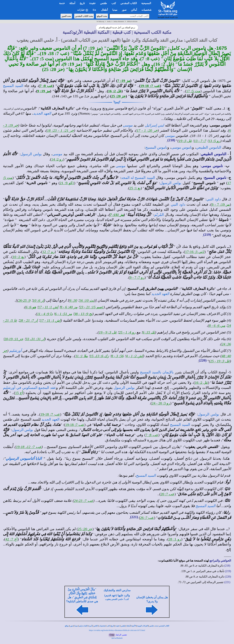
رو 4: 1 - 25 (127, 332)
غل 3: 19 (185, 141)
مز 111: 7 (117, 215)
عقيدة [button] (93, 3)
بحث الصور (66, 16)
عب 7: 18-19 (150, 86)
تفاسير (152, 626)
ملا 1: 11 (82, 356)
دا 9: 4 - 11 (45, 314)
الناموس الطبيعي (209, 147)
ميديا (76, 626)
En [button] (95, 10)
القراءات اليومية (143, 626)
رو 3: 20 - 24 (161, 403)
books (109, 21)
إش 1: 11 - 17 (48, 307)
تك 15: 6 (149, 332)
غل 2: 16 (115, 91)
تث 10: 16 (87, 300)
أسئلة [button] (72, 3)
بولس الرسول (31, 154)
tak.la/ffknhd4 (117, 638)
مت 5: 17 (193, 91)
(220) (203, 360)
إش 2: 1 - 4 (134, 356)
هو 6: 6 (31, 307)
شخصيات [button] (147, 10)
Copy (112, 635)
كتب (108, 626)
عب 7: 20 (168, 494)
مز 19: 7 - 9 (221, 204)
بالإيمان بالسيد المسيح (157, 372)
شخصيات (102, 626)
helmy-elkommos (119, 21)
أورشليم (15, 351)
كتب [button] (114, 3)
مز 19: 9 (44, 91)
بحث (156, 626)
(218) (171, 140)
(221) (134, 517)
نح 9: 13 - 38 (83, 314)
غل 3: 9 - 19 (108, 332)
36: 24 (226, 344)
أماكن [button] (134, 10)
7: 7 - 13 (200, 141)
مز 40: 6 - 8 (69, 307)
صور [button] (124, 10)
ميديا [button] (115, 10)
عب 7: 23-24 (84, 501)
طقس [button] (104, 3)
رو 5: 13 (214, 141)
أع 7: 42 (11, 539)
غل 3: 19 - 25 (220, 361)
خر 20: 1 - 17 (147, 130)
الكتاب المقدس (164, 626)
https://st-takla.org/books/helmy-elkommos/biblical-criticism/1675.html (117, 630)
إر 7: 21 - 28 (29, 320)
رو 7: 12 (49, 252)
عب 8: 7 (46, 86)
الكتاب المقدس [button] (129, 3)
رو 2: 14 (57, 159)
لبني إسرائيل (154, 125)
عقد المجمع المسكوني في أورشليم (30, 388)
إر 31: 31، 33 (35, 339)
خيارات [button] (83, 10)
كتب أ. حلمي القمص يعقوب (117, 599)
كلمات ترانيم (83, 626)
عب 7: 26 (147, 518)
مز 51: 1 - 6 (63, 314)
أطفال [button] (104, 10)
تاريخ (112, 626)
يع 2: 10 (19, 257)
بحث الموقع (102, 16)
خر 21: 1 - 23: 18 (60, 130)
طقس (123, 626)
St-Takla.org (100, 21)
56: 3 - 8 (117, 356)
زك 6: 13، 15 (100, 356)
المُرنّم (159, 215)
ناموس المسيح (156, 147)
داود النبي (214, 199)
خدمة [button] (62, 3)
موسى (128, 125)
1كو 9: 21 (67, 183)
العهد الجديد (42, 113)
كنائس (96, 626)
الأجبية (134, 626)
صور (72, 626)
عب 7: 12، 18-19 (29, 447)
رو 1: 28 (175, 539)
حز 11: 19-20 (14, 339)
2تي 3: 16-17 (195, 252)
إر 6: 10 (38, 300)
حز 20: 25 (119, 96)
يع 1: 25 (135, 188)
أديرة (90, 626)
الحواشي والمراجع (220, 561)
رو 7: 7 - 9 (137, 277)
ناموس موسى (182, 147)
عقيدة (117, 626)
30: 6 (73, 300)
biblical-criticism (132, 21)
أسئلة (128, 626)
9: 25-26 (24, 300)
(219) (207, 235)
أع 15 (19, 393)
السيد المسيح (13, 86)
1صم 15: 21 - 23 (92, 307)
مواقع (67, 626)
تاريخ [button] (82, 3)
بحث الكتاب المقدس (84, 16)
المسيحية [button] (146, 3)
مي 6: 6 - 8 (217, 326)
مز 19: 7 (124, 81)
